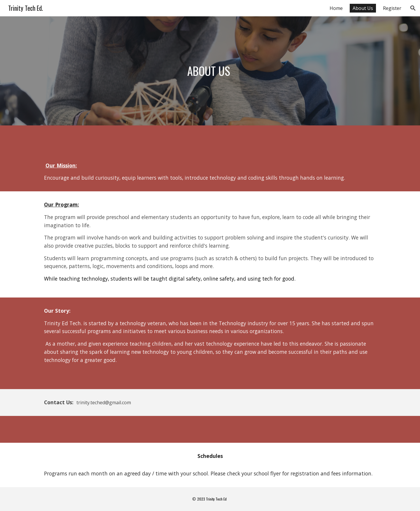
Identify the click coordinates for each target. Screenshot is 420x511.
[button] (413, 8)
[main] (210, 71)
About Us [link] (363, 8)
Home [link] (336, 8)
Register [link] (392, 8)
